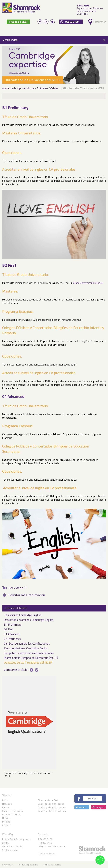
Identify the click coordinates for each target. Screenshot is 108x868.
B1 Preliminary (13, 625)
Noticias (6, 818)
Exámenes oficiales (12, 815)
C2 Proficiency (12, 639)
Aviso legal (8, 865)
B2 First (9, 630)
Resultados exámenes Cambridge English (29, 620)
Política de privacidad (28, 865)
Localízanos (99, 22)
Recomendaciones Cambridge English (26, 649)
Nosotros (7, 804)
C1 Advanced (12, 634)
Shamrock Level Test (48, 800)
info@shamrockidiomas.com (52, 846)
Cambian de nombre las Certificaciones (27, 644)
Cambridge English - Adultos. (52, 811)
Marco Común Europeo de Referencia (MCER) (31, 658)
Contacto (7, 825)
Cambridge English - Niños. (51, 804)
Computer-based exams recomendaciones (29, 653)
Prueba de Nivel (18, 22)
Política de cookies (52, 865)
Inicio (5, 800)
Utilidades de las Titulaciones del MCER (28, 663)
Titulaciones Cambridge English (22, 615)
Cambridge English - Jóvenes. (52, 807)
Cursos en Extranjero (12, 811)
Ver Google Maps (11, 850)
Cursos (6, 807)
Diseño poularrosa (47, 854)
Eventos (6, 822)
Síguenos (92, 798)
